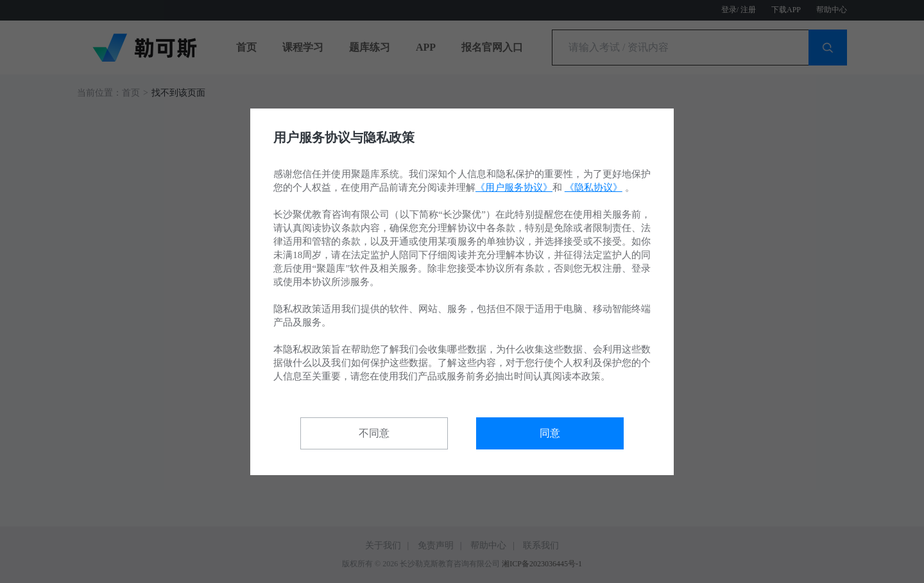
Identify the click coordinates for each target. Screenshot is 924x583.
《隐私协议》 (594, 187)
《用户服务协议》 (514, 187)
